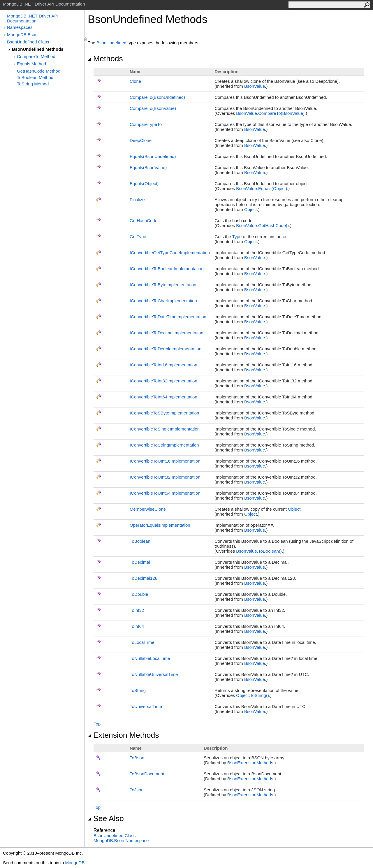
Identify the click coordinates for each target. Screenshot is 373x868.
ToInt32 (137, 610)
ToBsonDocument (147, 774)
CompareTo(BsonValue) (153, 108)
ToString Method (33, 84)
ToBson (137, 758)
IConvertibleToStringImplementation (164, 445)
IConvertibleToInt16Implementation (163, 365)
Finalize (137, 200)
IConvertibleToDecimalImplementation (167, 333)
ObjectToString (253, 695)
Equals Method (31, 64)
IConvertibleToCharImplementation (163, 301)
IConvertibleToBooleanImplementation (167, 269)
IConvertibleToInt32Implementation (163, 381)
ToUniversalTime (146, 706)
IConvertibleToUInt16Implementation (165, 461)
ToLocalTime (142, 642)
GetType (138, 237)
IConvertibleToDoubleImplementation (166, 349)
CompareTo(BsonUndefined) (157, 97)
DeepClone (141, 140)
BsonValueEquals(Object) (262, 188)
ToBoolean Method (35, 77)
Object (250, 209)
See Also (106, 818)
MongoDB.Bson (22, 35)
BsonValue (255, 86)
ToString (138, 690)
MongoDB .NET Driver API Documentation (33, 18)
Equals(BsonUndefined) (153, 156)
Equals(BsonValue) (148, 167)
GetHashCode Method (39, 71)
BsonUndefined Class (28, 42)
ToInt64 (137, 626)
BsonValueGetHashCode (262, 225)
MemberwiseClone (148, 509)
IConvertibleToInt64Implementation (163, 397)
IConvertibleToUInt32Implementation (165, 477)
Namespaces (20, 27)
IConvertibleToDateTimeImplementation (168, 317)
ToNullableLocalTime (150, 658)
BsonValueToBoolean (259, 551)
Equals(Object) (144, 183)
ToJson (137, 790)
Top (97, 724)
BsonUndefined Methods (38, 49)
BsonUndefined (111, 43)
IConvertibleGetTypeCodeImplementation (170, 253)
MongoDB (75, 863)
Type (237, 237)
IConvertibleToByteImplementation (163, 285)
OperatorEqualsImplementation (160, 525)
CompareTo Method (36, 56)
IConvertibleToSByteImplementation (164, 413)
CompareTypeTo (146, 124)
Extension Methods (123, 735)
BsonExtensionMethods (250, 763)
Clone (135, 81)
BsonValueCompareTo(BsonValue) (270, 113)
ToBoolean (140, 541)
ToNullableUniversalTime (154, 674)
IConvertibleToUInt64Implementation (165, 493)
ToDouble (139, 594)
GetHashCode (144, 220)
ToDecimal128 (144, 578)
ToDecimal (140, 562)
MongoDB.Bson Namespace (121, 840)
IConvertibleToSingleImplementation (165, 429)
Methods (105, 59)
